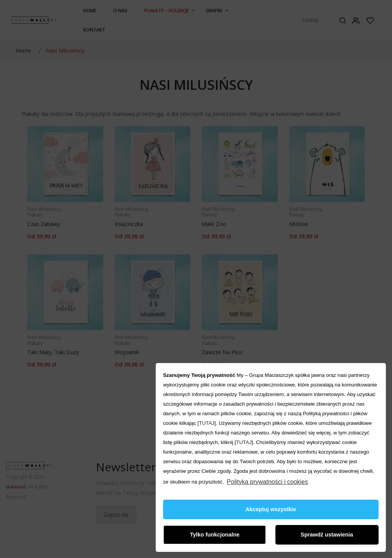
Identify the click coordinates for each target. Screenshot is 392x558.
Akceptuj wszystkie (271, 509)
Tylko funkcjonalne (215, 535)
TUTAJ (207, 423)
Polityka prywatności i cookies (267, 482)
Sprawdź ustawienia (327, 535)
